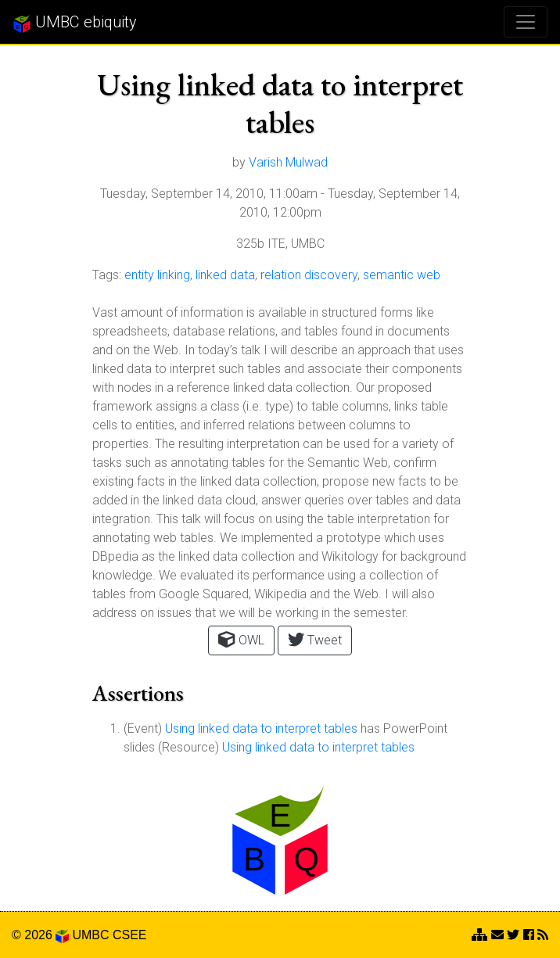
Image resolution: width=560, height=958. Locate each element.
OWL (241, 639)
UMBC (90, 935)
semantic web (402, 275)
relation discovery (309, 275)
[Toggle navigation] (526, 22)
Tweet (315, 639)
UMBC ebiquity (75, 23)
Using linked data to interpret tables (261, 728)
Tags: (107, 275)
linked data (225, 275)
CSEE (130, 935)
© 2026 (40, 935)
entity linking (157, 275)
